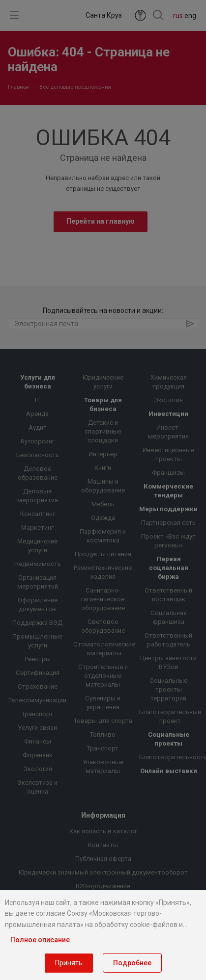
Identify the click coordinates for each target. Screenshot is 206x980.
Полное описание (40, 940)
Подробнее (132, 963)
